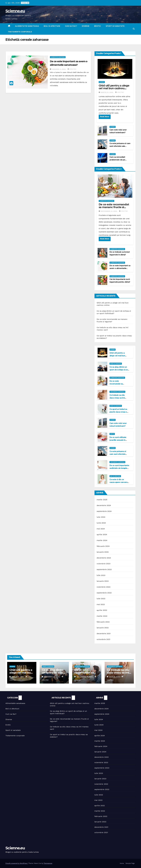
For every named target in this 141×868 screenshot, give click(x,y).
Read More (105, 116)
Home (122, 863)
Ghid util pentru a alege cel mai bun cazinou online (114, 88)
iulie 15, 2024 (115, 677)
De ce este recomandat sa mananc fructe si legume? (114, 207)
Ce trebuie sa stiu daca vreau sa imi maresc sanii (117, 398)
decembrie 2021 (104, 634)
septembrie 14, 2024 (109, 211)
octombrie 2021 (103, 639)
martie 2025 (102, 500)
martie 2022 (102, 616)
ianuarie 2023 (103, 581)
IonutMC (72, 69)
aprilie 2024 (102, 535)
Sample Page (130, 863)
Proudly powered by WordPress (17, 863)
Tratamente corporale (20, 32)
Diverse (86, 26)
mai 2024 (101, 529)
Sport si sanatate (115, 26)
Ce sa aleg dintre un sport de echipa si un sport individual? (119, 370)
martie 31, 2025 (107, 92)
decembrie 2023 (104, 558)
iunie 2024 (101, 523)
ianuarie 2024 (103, 552)
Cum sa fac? (71, 26)
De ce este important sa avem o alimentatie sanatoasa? (120, 268)
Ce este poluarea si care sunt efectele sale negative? (120, 146)
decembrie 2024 (104, 505)
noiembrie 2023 (104, 564)
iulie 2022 (101, 599)
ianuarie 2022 (103, 628)
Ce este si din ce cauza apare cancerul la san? (119, 482)
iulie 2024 (101, 517)
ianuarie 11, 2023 (59, 69)
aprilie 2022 (102, 610)
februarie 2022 (103, 622)
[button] (134, 29)
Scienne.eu (15, 11)
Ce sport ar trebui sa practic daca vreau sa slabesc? (119, 412)
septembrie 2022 (104, 593)
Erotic (98, 26)
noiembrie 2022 (104, 587)
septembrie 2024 (104, 511)
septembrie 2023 (104, 569)
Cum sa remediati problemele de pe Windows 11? (117, 160)
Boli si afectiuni (52, 26)
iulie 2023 (101, 575)
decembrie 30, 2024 (52, 677)
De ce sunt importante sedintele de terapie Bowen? (119, 468)
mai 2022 (101, 604)
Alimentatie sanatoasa (27, 26)
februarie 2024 (103, 546)
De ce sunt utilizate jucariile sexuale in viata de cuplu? (118, 440)
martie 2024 (102, 540)
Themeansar (48, 863)
